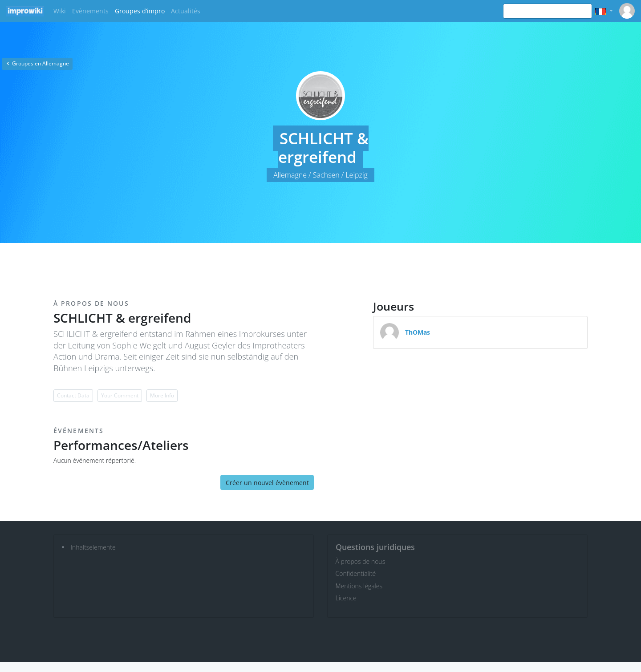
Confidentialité (356, 573)
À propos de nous (361, 561)
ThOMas (418, 332)
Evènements (90, 11)
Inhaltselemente (93, 547)
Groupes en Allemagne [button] (37, 63)
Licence (346, 598)
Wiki (60, 11)
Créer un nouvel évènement (267, 483)
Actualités (186, 11)
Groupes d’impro (140, 11)
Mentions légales (359, 586)
